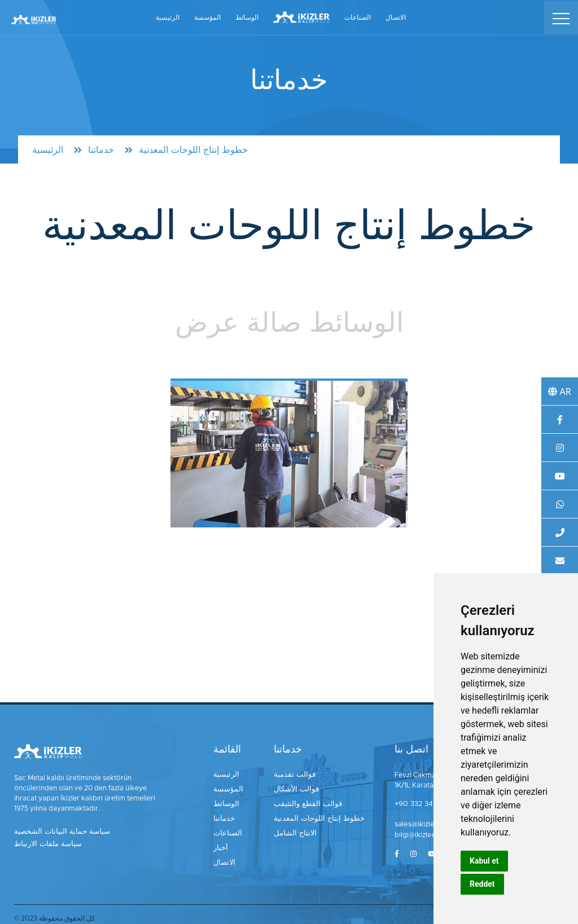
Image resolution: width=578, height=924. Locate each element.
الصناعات (358, 16)
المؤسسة (207, 16)
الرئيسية (168, 16)
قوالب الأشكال (300, 789)
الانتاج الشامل (299, 829)
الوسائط (247, 16)
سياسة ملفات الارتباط (45, 844)
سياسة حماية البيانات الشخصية (57, 832)
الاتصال (396, 16)
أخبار (225, 843)
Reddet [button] (482, 884)
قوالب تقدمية (298, 775)
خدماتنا (101, 150)
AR (559, 391)
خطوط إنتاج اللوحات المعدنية (320, 816)
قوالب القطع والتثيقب (310, 802)
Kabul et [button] (484, 861)
